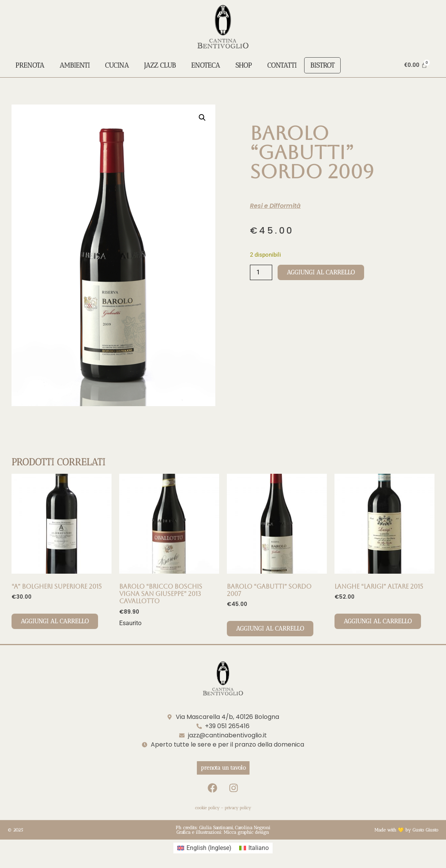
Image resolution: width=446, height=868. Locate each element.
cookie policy (207, 808)
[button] (202, 118)
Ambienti (75, 65)
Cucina (117, 65)
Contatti (282, 65)
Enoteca (206, 65)
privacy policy (238, 808)
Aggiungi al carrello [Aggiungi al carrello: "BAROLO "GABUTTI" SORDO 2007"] (270, 628)
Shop (244, 65)
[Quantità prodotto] (261, 272)
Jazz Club (160, 65)
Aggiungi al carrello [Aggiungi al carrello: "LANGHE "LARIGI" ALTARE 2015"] (378, 621)
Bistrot (322, 65)
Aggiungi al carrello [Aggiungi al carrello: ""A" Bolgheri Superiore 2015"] (55, 621)
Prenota (30, 65)
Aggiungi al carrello (321, 272)
